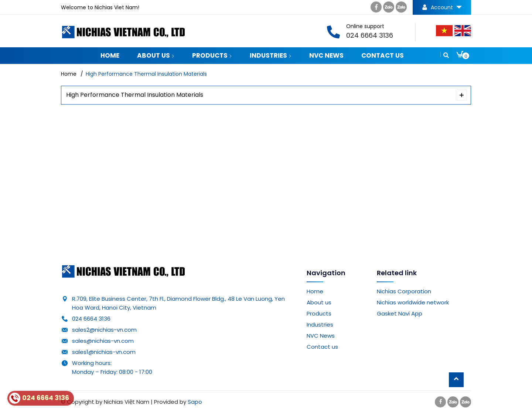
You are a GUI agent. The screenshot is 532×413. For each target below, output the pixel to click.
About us (156, 55)
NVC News (326, 55)
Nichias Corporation (404, 291)
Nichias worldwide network (413, 302)
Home (110, 55)
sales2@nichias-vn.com (104, 330)
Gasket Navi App (400, 313)
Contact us (383, 55)
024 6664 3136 (91, 319)
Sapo (195, 402)
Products (212, 55)
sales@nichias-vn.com (103, 341)
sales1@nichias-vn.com (104, 352)
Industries (271, 55)
